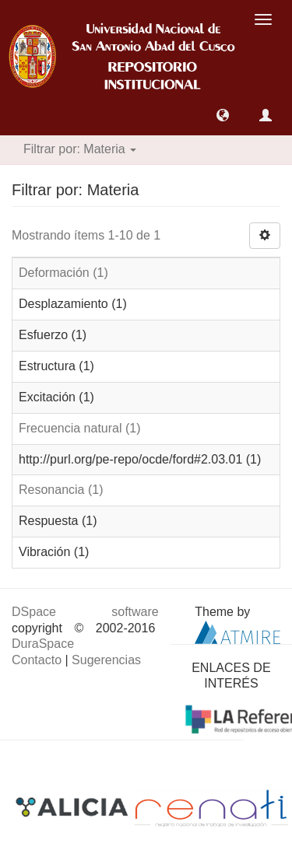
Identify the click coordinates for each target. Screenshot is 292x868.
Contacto (37, 660)
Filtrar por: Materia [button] (80, 149)
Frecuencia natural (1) (80, 428)
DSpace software (85, 612)
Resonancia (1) (61, 490)
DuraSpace (43, 644)
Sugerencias (106, 660)
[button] (223, 115)
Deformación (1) (63, 273)
